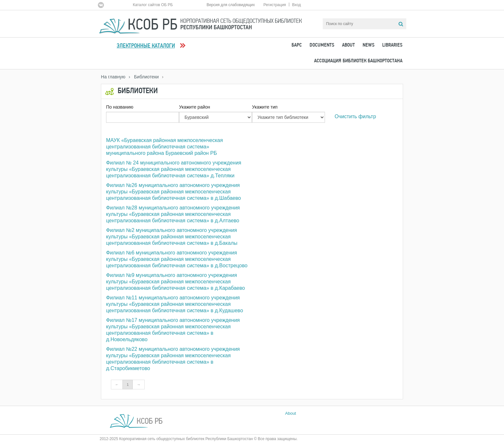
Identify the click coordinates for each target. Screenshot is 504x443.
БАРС (297, 45)
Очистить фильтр (355, 116)
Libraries (392, 45)
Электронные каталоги (146, 46)
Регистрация (274, 5)
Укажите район (195, 107)
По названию (120, 107)
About (348, 45)
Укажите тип (265, 107)
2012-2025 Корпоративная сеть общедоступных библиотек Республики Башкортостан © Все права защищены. (199, 439)
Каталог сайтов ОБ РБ (153, 5)
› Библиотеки (144, 77)
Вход (297, 5)
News (369, 45)
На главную (113, 77)
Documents (322, 45)
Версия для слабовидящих (231, 5)
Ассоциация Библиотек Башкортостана (358, 61)
